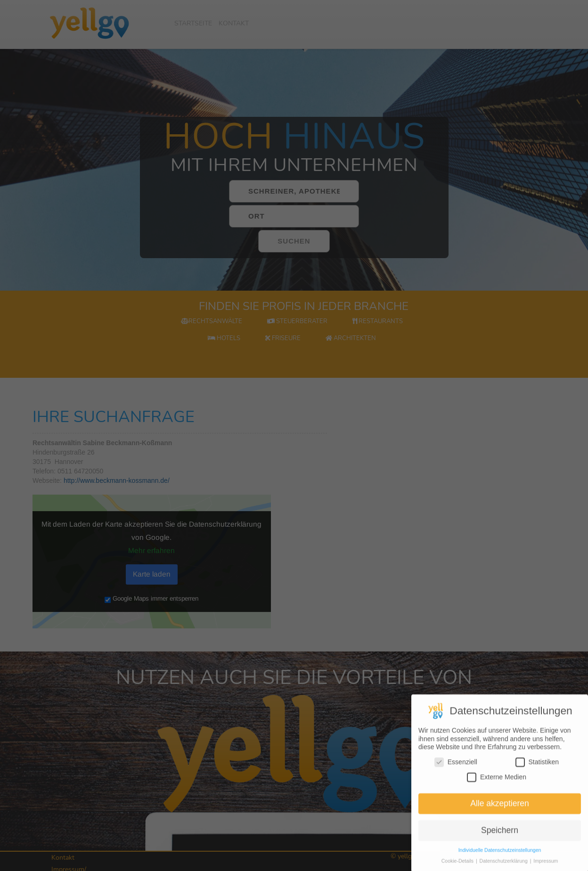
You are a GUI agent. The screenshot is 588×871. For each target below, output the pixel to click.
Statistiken (537, 776)
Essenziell (456, 776)
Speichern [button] (500, 844)
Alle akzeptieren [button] (500, 817)
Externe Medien (497, 791)
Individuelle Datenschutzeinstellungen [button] (500, 864)
